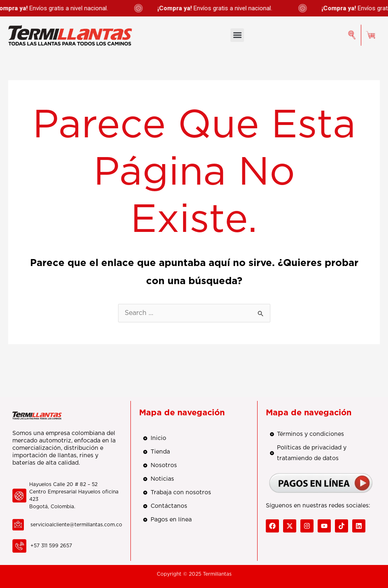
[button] (237, 35)
